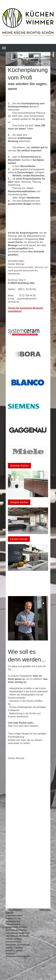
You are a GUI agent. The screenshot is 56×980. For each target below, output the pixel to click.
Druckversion (14, 910)
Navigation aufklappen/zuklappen (28, 48)
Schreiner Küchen (19, 466)
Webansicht (45, 910)
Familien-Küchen (19, 539)
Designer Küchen (19, 502)
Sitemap (9, 913)
